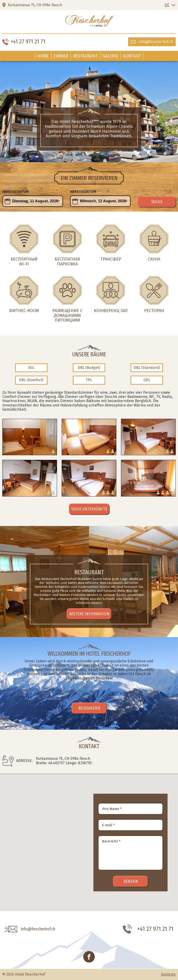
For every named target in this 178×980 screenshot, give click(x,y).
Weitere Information (89, 614)
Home (43, 56)
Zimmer (61, 56)
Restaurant (85, 56)
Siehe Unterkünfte (89, 509)
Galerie (110, 56)
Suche (157, 202)
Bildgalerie (89, 708)
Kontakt (132, 56)
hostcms (168, 974)
